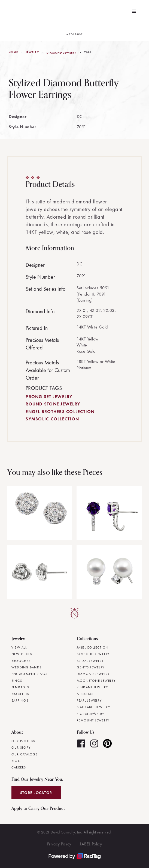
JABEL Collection (93, 647)
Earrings (20, 700)
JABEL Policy (91, 844)
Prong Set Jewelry (49, 397)
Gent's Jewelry (91, 667)
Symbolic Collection (52, 419)
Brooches (21, 661)
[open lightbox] (75, 32)
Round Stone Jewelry (53, 404)
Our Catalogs (25, 754)
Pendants (20, 687)
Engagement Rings (29, 674)
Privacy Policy (59, 844)
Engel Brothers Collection (60, 412)
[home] (8, 11)
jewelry (32, 52)
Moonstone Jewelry (96, 681)
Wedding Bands (26, 667)
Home (13, 52)
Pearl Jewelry (89, 700)
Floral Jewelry (91, 714)
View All (19, 647)
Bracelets (20, 694)
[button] (134, 11)
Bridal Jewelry (90, 661)
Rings (17, 681)
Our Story (21, 748)
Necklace (86, 694)
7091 (88, 52)
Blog (16, 761)
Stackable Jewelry (93, 707)
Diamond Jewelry (62, 53)
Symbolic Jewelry (93, 654)
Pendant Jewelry (92, 687)
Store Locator (36, 793)
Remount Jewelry (93, 720)
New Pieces (22, 654)
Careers (19, 767)
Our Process (23, 741)
